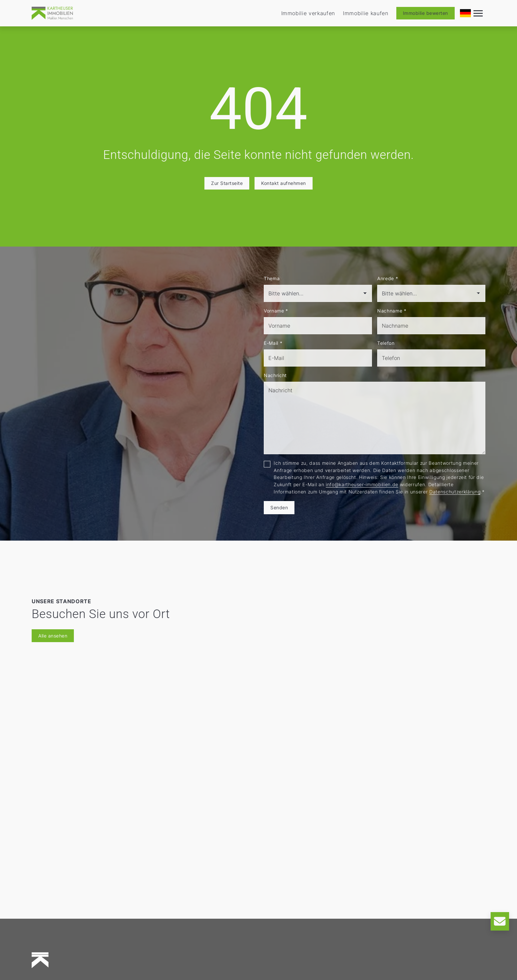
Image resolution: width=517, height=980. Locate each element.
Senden (279, 507)
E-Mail (273, 343)
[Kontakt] (500, 921)
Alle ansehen (53, 636)
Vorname (276, 311)
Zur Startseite (227, 183)
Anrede (388, 278)
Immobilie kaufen (366, 13)
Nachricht (275, 375)
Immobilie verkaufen (308, 13)
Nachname (392, 311)
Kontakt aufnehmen (284, 183)
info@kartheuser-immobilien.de (362, 484)
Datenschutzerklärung (455, 492)
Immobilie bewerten (426, 13)
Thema (272, 278)
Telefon (386, 343)
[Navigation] (478, 13)
